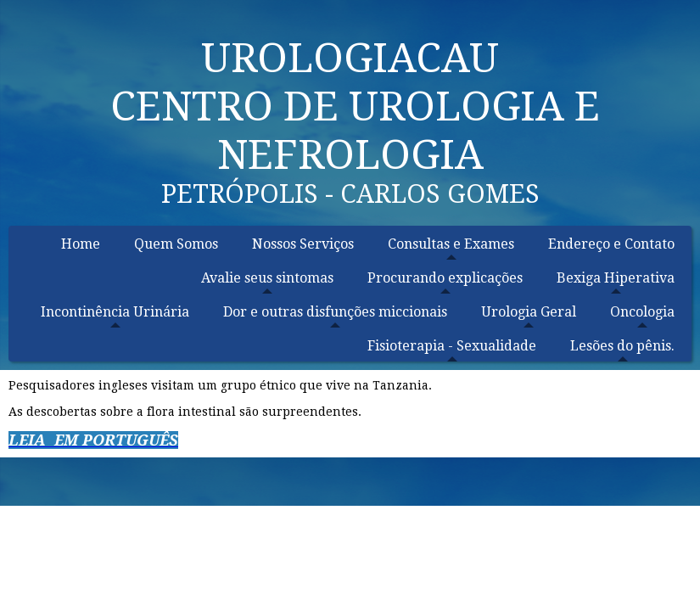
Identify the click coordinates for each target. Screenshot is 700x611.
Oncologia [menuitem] (642, 312)
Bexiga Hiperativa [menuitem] (616, 278)
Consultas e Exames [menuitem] (451, 244)
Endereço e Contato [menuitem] (611, 244)
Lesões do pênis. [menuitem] (622, 346)
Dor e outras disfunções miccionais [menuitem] (335, 312)
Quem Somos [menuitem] (176, 244)
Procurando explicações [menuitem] (445, 278)
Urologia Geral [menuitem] (529, 312)
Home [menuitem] (81, 244)
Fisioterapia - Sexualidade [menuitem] (452, 346)
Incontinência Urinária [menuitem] (115, 312)
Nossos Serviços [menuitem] (303, 244)
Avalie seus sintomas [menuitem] (267, 278)
